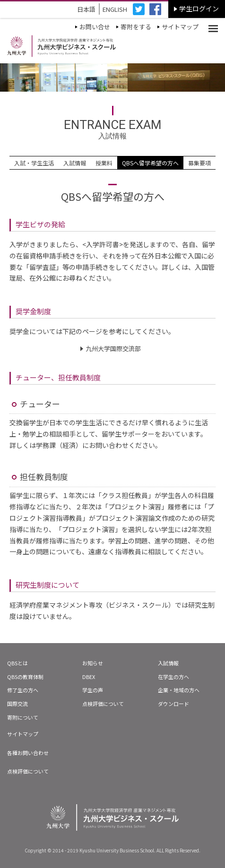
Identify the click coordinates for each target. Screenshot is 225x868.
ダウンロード (173, 704)
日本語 (86, 9)
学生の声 (93, 690)
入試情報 (75, 163)
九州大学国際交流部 (113, 348)
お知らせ (93, 663)
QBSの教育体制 (25, 677)
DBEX (89, 677)
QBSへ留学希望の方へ (150, 163)
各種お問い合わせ (28, 753)
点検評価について (103, 704)
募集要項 (199, 163)
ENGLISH (115, 9)
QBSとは (17, 663)
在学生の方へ (173, 677)
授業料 (104, 163)
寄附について (23, 717)
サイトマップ (180, 27)
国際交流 (17, 704)
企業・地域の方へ (179, 690)
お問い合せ (95, 27)
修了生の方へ (23, 690)
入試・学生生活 (34, 163)
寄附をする (136, 27)
